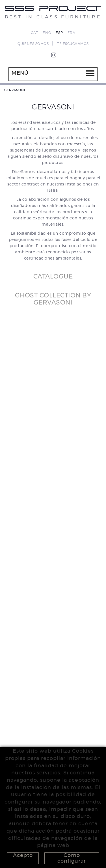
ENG (47, 33)
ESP (59, 33)
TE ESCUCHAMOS (73, 44)
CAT (34, 33)
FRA (72, 33)
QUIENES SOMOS (33, 44)
